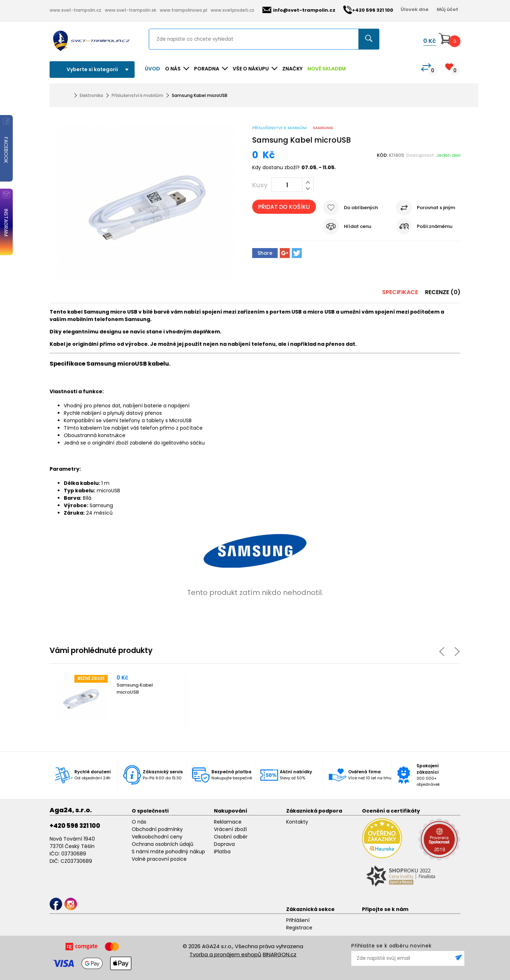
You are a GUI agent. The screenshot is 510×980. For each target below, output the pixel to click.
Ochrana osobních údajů (163, 844)
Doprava (224, 844)
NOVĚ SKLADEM (327, 69)
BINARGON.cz (280, 954)
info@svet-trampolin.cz (299, 10)
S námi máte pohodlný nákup (168, 852)
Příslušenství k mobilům (137, 95)
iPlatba (222, 852)
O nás (139, 822)
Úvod (152, 69)
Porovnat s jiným (436, 208)
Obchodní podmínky (157, 829)
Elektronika (91, 95)
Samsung (323, 128)
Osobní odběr (231, 837)
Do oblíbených (361, 208)
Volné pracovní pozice (159, 859)
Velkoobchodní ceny (157, 837)
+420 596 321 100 (75, 826)
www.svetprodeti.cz (233, 10)
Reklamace (228, 822)
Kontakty (297, 822)
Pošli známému (435, 226)
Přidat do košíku (284, 207)
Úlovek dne (415, 9)
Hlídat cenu (358, 226)
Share (265, 253)
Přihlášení (298, 920)
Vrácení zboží (230, 829)
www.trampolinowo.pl (183, 10)
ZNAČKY (292, 69)
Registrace (299, 928)
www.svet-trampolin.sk (131, 10)
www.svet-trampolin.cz (75, 10)
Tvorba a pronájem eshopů (225, 954)
